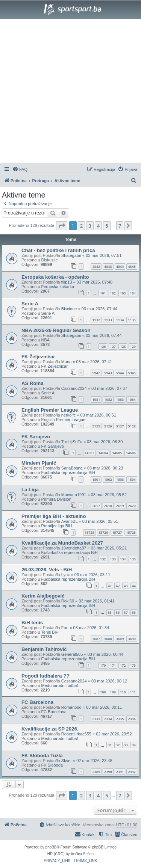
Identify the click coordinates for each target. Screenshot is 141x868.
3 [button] (90, 226)
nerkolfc (69, 415)
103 (123, 293)
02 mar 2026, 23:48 (94, 761)
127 (113, 346)
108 (103, 692)
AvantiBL (70, 521)
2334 (108, 719)
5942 (96, 373)
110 (123, 692)
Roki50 (68, 601)
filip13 (67, 282)
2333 (96, 719)
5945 (132, 373)
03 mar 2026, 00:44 (105, 654)
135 (133, 559)
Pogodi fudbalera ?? (45, 676)
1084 (132, 399)
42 (118, 586)
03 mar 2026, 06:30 (105, 442)
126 (103, 346)
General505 (72, 654)
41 (110, 586)
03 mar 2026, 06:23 (105, 468)
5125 (96, 426)
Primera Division (56, 499)
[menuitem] (20, 169)
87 (126, 612)
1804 (132, 479)
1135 (132, 320)
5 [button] (107, 226)
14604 (103, 453)
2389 (96, 772)
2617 (96, 506)
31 (110, 745)
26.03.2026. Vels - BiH (47, 570)
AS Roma (33, 383)
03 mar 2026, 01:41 (96, 601)
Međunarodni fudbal (60, 685)
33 (126, 745)
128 (123, 346)
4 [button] (98, 226)
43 (126, 586)
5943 (108, 373)
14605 (117, 453)
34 (134, 745)
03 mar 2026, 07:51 (104, 255)
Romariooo (71, 707)
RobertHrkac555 (76, 734)
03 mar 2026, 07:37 (109, 388)
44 (134, 586)
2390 (108, 772)
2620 (132, 506)
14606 (131, 453)
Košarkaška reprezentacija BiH (70, 553)
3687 (96, 639)
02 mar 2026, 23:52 (114, 734)
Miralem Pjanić (39, 463)
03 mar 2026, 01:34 (91, 628)
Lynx (66, 575)
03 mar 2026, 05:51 (100, 521)
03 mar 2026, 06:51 (98, 415)
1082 (108, 399)
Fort (65, 628)
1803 (120, 479)
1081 (96, 399)
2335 (120, 719)
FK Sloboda (52, 765)
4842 (96, 266)
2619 (120, 506)
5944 (120, 373)
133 (113, 559)
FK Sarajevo (36, 437)
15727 (117, 532)
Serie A (30, 304)
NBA (46, 340)
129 (133, 346)
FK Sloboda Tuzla (42, 756)
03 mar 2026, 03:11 (92, 575)
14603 (89, 453)
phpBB (51, 847)
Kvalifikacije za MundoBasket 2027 (62, 543)
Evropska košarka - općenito (55, 277)
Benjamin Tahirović (44, 649)
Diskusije (50, 260)
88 (134, 612)
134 (123, 559)
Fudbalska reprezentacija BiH (68, 472)
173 (133, 665)
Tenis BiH (50, 632)
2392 (132, 772)
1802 (108, 479)
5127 (120, 426)
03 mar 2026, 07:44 (99, 309)
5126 (108, 426)
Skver (67, 761)
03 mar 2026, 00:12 (109, 681)
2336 (132, 719)
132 (103, 559)
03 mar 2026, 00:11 (104, 707)
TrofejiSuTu (72, 442)
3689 (120, 639)
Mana (67, 362)
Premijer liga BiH (57, 526)
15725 (89, 532)
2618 (108, 506)
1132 (96, 320)
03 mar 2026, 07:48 (95, 282)
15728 (131, 532)
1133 (108, 320)
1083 (120, 399)
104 (133, 293)
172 (123, 665)
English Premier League (50, 410)
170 (103, 665)
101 (103, 293)
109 (113, 692)
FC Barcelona (37, 702)
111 (133, 692)
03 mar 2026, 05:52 (109, 495)
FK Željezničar (38, 357)
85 (110, 612)
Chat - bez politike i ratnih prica (58, 250)
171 (113, 665)
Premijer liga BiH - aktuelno (54, 516)
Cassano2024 (74, 388)
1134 (120, 320)
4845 (132, 266)
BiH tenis (32, 623)
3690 (132, 639)
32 (118, 745)
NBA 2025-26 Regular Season (56, 330)
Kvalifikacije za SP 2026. (50, 729)
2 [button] (81, 226)
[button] (62, 226)
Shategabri (71, 255)
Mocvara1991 (74, 495)
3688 (108, 639)
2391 (120, 772)
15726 (103, 532)
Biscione (69, 309)
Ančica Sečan (82, 854)
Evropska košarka (58, 287)
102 (113, 293)
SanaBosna (72, 468)
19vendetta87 (74, 548)
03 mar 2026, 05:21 (109, 548)
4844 (120, 266)
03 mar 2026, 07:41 (94, 362)
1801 (96, 479)
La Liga (30, 490)
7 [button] (120, 226)
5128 (132, 426)
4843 (108, 266)
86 (118, 612)
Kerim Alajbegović (43, 596)
